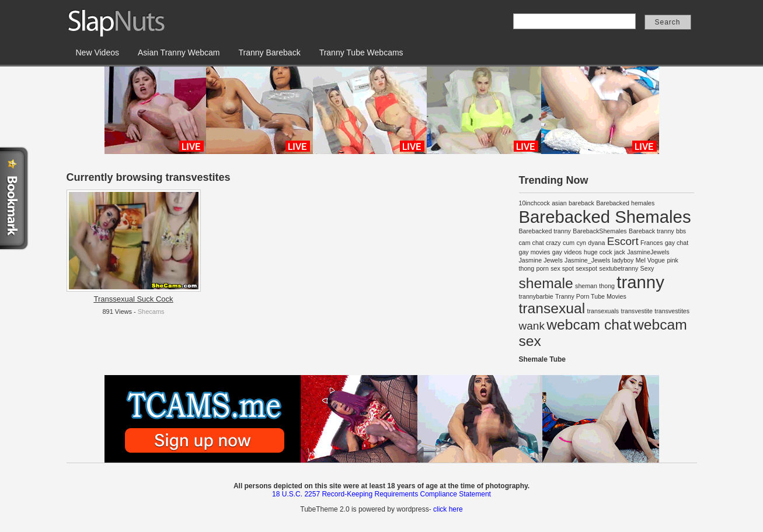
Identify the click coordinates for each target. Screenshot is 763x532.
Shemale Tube (542, 359)
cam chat (532, 243)
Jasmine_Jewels (587, 260)
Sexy (647, 268)
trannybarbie (536, 296)
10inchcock (534, 203)
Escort (623, 241)
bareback (581, 203)
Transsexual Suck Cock (133, 299)
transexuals (603, 311)
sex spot (562, 268)
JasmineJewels (648, 252)
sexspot (586, 268)
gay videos (567, 252)
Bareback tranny (651, 231)
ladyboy (623, 260)
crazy (553, 243)
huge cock (598, 252)
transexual (552, 308)
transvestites (672, 311)
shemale (546, 283)
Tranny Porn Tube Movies (591, 296)
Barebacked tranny (545, 231)
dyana (596, 243)
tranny (640, 282)
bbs (681, 231)
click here (448, 509)
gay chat (677, 243)
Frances (652, 243)
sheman (586, 286)
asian (559, 203)
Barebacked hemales (625, 203)
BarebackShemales (600, 231)
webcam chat (589, 325)
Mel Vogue (650, 260)
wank (532, 326)
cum (569, 243)
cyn (581, 243)
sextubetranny (619, 268)
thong (607, 286)
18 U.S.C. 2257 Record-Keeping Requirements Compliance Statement (381, 494)
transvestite (637, 311)
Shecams (151, 311)
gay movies (535, 252)
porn (543, 268)
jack (620, 252)
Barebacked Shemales (605, 217)
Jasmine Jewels (541, 260)
